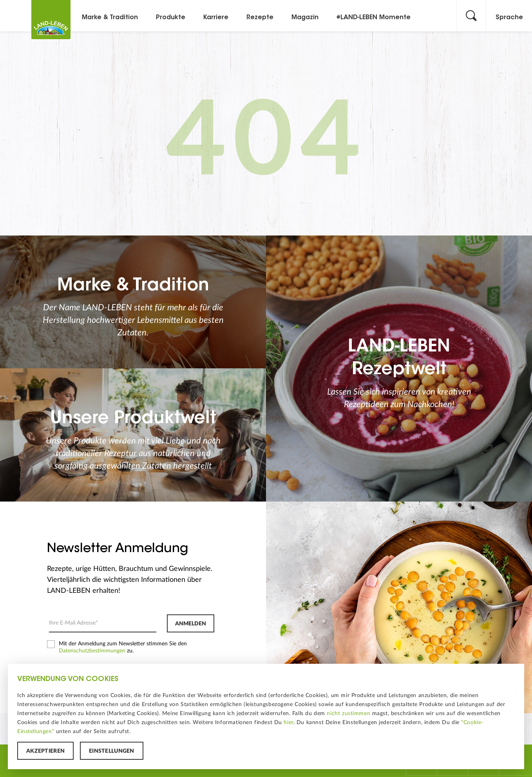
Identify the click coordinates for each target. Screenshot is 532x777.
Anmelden (191, 624)
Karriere (216, 18)
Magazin (305, 18)
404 (266, 144)
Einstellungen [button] (112, 751)
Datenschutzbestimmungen (92, 651)
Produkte (171, 18)
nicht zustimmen (348, 714)
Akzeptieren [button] (45, 751)
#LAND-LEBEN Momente (374, 18)
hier (288, 723)
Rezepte (260, 18)
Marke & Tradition (110, 18)
